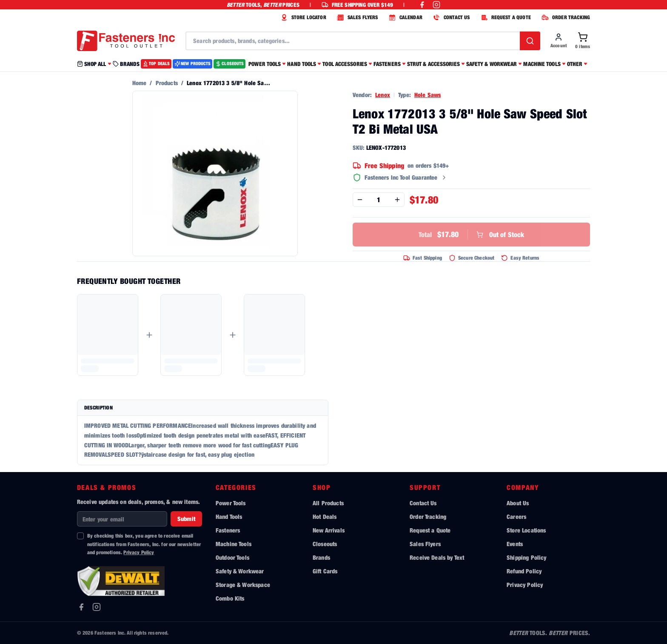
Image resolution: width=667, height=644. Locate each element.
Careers (516, 517)
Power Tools (231, 503)
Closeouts (325, 544)
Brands (321, 557)
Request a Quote (430, 530)
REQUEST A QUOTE (505, 17)
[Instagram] (97, 607)
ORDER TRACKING (565, 17)
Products (167, 83)
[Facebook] (81, 607)
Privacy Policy (139, 552)
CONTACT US (450, 17)
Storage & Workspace (243, 585)
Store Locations (526, 530)
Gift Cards (325, 571)
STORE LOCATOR (302, 17)
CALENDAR (405, 17)
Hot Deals (325, 517)
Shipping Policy (526, 557)
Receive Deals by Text (437, 557)
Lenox (383, 95)
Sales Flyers (425, 544)
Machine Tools (234, 544)
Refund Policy (524, 571)
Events (515, 544)
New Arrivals (329, 530)
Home (140, 83)
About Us (518, 503)
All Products (328, 503)
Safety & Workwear (240, 571)
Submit (186, 519)
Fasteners (228, 530)
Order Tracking (428, 517)
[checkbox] (80, 536)
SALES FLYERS (356, 17)
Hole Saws (428, 95)
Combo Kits (230, 598)
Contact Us (423, 503)
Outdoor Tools (232, 557)
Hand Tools (229, 517)
